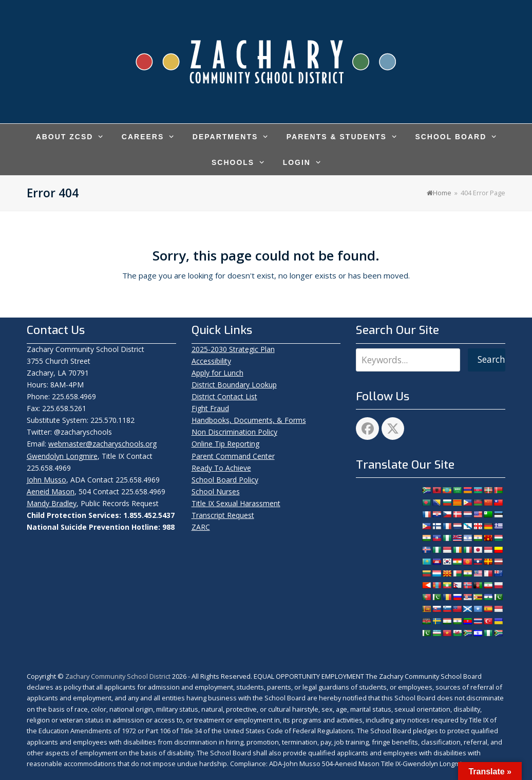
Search (491, 359)
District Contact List (224, 396)
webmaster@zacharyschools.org (102, 444)
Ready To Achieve (221, 468)
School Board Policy (225, 480)
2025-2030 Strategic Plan (233, 349)
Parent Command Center (233, 456)
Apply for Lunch (217, 373)
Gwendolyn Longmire (62, 456)
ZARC (201, 527)
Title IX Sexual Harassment (236, 503)
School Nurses (216, 491)
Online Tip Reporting (225, 444)
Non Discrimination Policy (234, 432)
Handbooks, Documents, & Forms (249, 420)
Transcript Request (223, 515)
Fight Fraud (210, 408)
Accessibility (211, 361)
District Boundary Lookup (234, 385)
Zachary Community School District (119, 676)
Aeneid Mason (51, 491)
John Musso (46, 480)
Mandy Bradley (52, 503)
